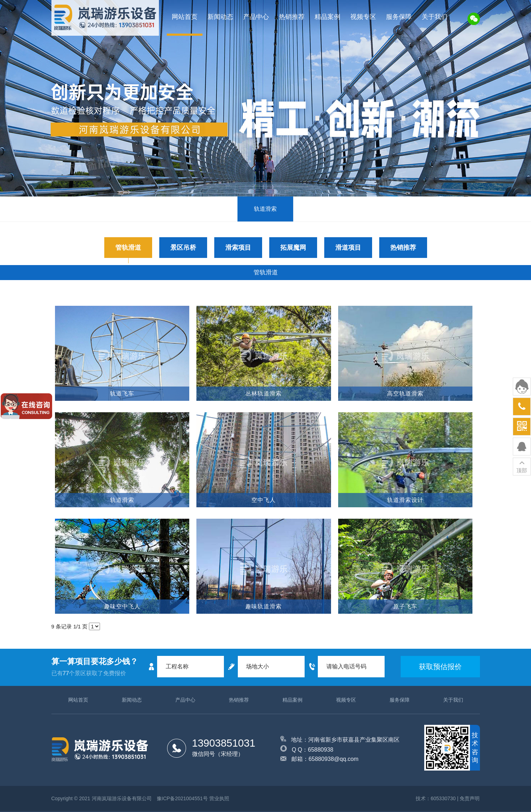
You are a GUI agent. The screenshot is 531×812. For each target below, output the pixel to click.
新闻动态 (220, 17)
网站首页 (185, 17)
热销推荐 (292, 17)
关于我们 (435, 17)
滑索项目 (238, 248)
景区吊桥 (183, 248)
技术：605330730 (436, 798)
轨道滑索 (265, 209)
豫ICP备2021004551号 (182, 798)
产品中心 (256, 17)
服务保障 (399, 17)
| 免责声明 (469, 798)
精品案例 (327, 17)
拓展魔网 (293, 248)
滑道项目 (348, 248)
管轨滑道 (128, 248)
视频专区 (363, 17)
